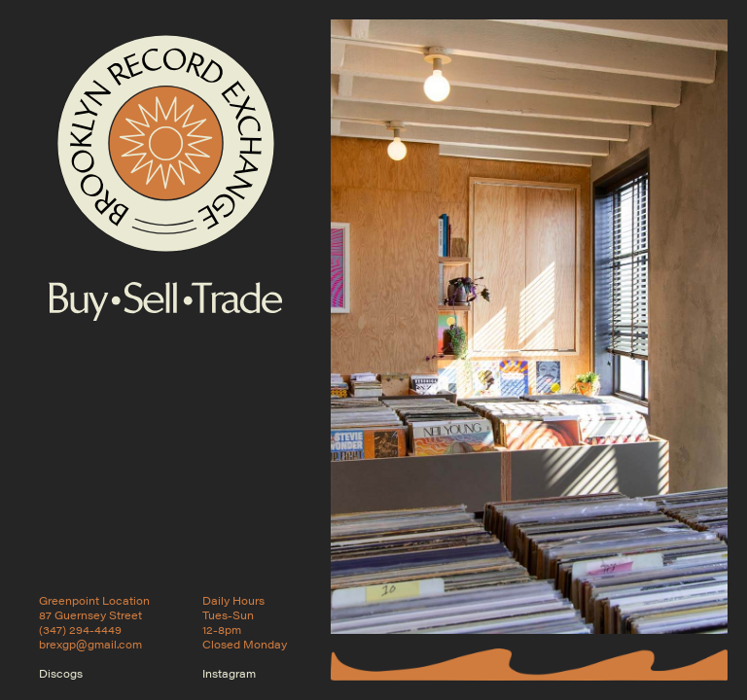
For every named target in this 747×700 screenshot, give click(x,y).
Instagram (229, 673)
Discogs (61, 673)
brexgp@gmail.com (90, 644)
